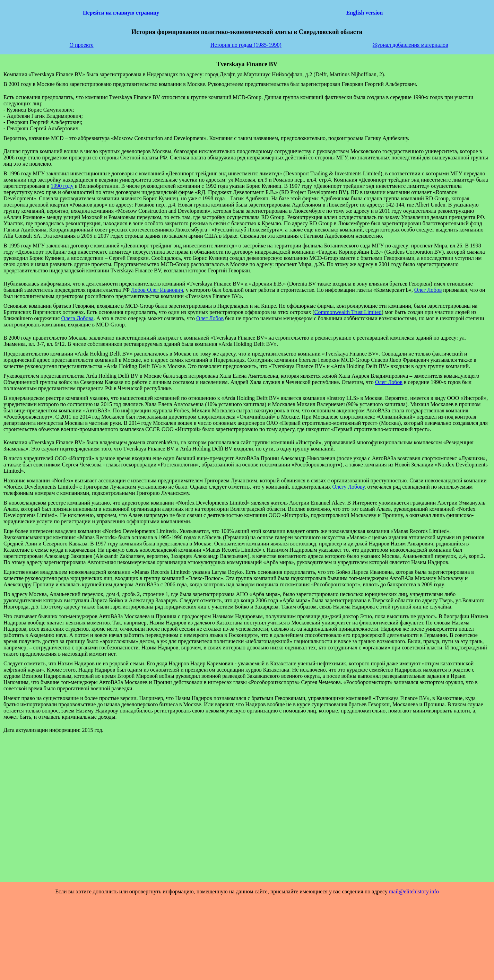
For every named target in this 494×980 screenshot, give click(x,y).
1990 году (62, 186)
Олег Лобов (428, 290)
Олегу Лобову (348, 487)
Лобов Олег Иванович (157, 290)
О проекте (82, 45)
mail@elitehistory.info (414, 891)
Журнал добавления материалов (410, 45)
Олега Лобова (77, 318)
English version (365, 13)
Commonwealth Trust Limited (348, 312)
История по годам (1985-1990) (246, 45)
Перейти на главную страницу (121, 13)
